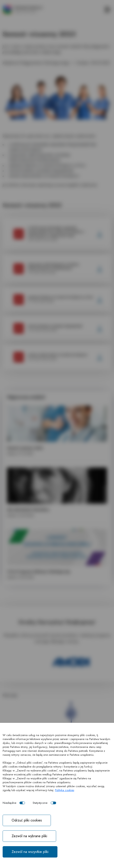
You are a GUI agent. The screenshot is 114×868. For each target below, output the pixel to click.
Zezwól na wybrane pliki (29, 836)
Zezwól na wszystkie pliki (30, 852)
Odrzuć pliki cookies (27, 820)
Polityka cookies (65, 790)
